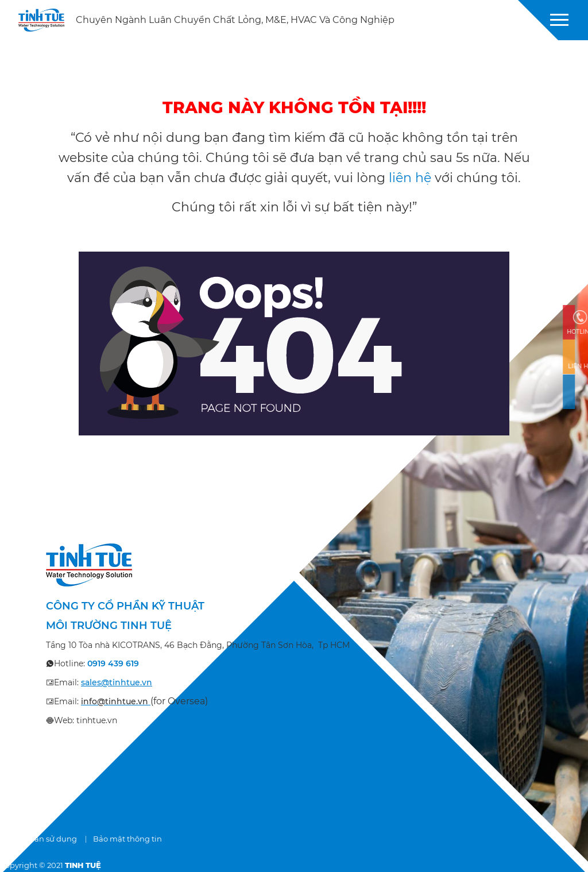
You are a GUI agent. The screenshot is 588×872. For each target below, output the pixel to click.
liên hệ (410, 178)
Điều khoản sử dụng (38, 839)
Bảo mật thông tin (127, 839)
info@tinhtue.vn (115, 701)
